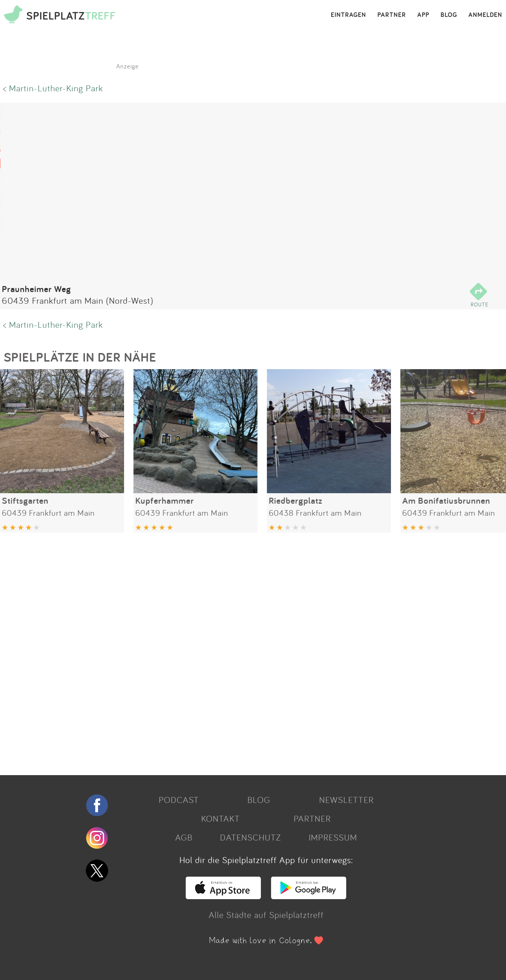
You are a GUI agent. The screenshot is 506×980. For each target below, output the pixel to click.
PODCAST (179, 800)
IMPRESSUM (333, 837)
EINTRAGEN (348, 15)
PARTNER (392, 15)
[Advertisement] (226, 651)
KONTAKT (220, 818)
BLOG (449, 15)
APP (423, 15)
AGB (184, 837)
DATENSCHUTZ (250, 837)
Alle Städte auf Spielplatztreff (266, 915)
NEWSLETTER (346, 800)
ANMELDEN (485, 15)
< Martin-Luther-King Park (53, 88)
